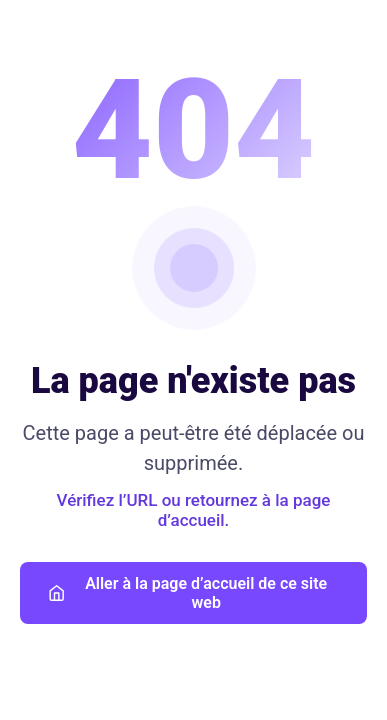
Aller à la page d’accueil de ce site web (187, 593)
